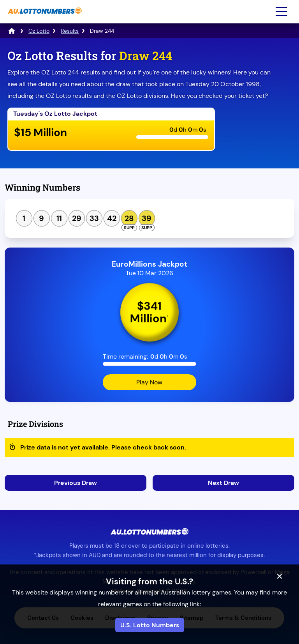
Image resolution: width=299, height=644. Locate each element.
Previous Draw (76, 483)
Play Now (149, 382)
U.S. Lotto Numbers (150, 625)
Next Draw (223, 483)
